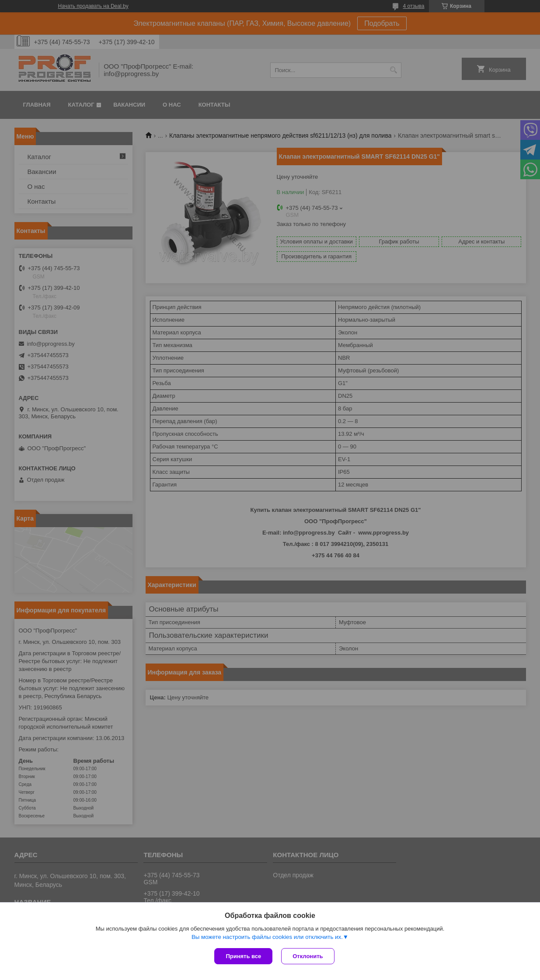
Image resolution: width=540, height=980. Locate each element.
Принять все (243, 956)
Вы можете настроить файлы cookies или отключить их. (267, 937)
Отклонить (308, 956)
